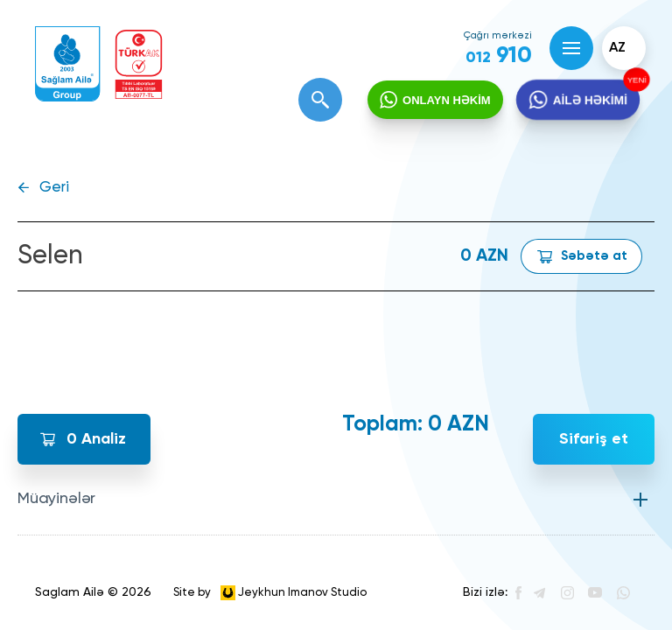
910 (499, 56)
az (617, 48)
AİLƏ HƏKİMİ (589, 100)
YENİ (635, 80)
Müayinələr (56, 499)
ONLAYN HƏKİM (447, 100)
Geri (54, 188)
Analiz (96, 439)
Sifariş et (594, 439)
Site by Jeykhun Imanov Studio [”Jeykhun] (270, 593)
